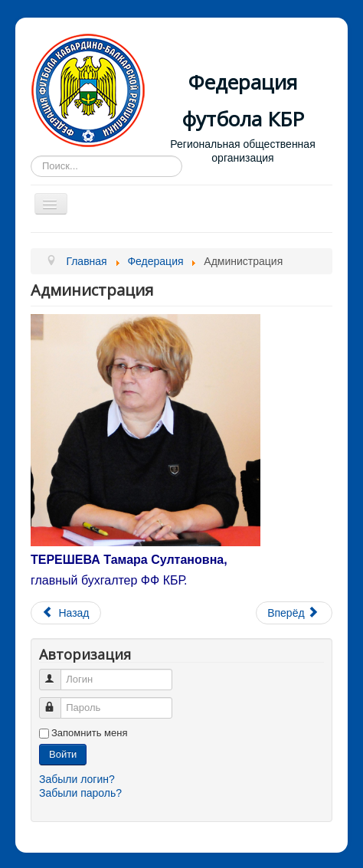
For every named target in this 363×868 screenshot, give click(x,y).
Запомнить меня (89, 733)
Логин (57, 673)
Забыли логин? (77, 779)
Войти (63, 754)
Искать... (31, 156)
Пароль (57, 701)
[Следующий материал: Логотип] (294, 613)
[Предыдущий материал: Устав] (66, 613)
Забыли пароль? (80, 793)
